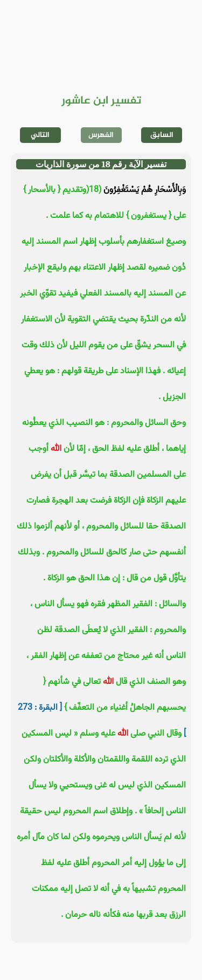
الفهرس (101, 135)
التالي (40, 135)
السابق (162, 135)
